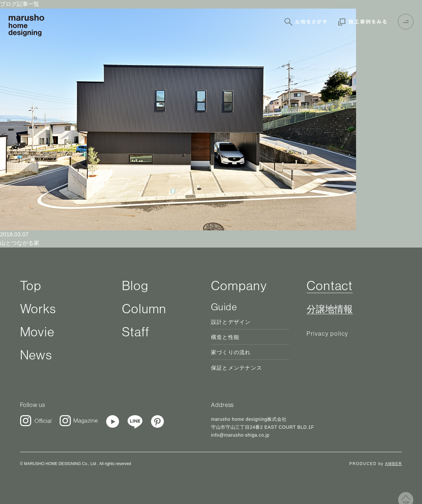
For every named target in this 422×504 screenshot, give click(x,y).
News (36, 355)
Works (38, 309)
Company (239, 286)
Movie (38, 332)
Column (144, 309)
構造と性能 (225, 337)
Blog (135, 286)
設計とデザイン (231, 322)
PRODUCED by (376, 464)
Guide (224, 307)
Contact (330, 286)
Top (31, 286)
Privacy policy (328, 334)
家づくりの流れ (231, 352)
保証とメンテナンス (237, 368)
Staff (136, 332)
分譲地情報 (330, 309)
